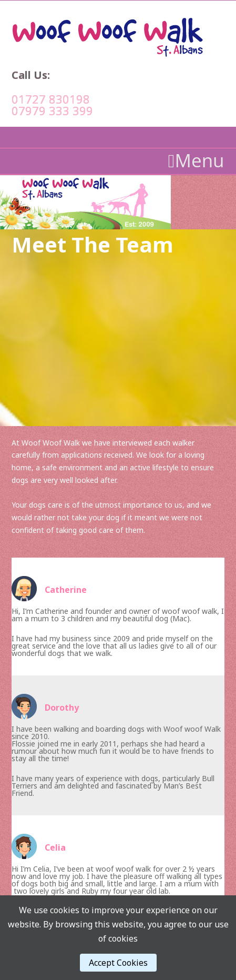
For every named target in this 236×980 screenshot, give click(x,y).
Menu (196, 160)
